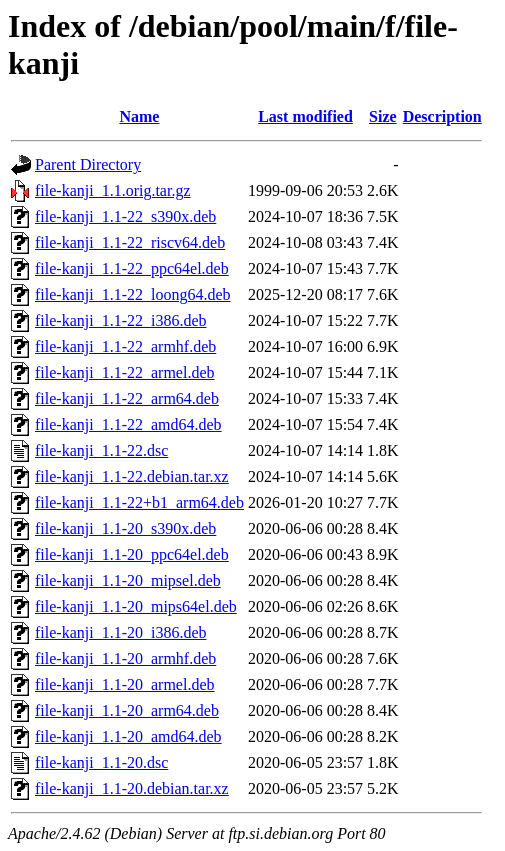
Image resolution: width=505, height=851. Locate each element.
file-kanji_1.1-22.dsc (101, 450)
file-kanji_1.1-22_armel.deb (125, 372)
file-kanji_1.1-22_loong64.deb (133, 294)
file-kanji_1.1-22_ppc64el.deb (132, 268)
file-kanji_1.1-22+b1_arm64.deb (139, 502)
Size (383, 116)
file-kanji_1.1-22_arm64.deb (127, 398)
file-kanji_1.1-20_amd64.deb (128, 736)
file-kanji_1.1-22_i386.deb (121, 320)
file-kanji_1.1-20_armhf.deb (125, 658)
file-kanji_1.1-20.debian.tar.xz (132, 788)
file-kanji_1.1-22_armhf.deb (125, 346)
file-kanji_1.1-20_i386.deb (121, 632)
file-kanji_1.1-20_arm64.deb (127, 710)
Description (442, 116)
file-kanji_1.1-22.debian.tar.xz (132, 476)
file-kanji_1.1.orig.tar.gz (113, 190)
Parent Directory (88, 164)
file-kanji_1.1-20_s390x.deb (125, 528)
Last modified (305, 116)
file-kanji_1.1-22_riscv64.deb (130, 242)
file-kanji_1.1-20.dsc (101, 762)
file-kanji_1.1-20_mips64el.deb (136, 606)
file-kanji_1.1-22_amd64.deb (128, 424)
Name (139, 116)
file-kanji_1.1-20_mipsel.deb (128, 580)
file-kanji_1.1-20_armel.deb (125, 684)
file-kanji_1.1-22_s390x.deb (125, 216)
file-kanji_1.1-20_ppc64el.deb (132, 554)
